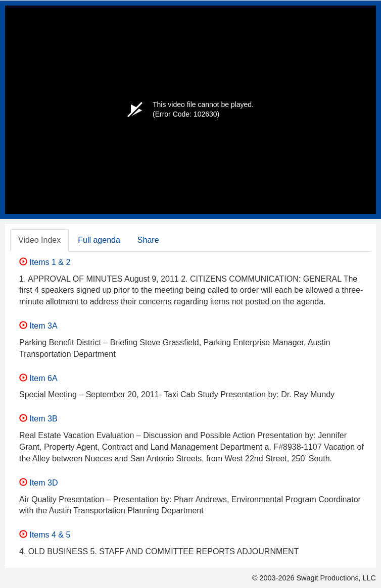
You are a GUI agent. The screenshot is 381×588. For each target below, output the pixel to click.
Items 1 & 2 (45, 262)
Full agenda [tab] (99, 240)
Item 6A (38, 378)
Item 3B (38, 419)
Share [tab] (148, 240)
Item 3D (38, 483)
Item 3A (38, 326)
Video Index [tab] (39, 240)
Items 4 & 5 (45, 535)
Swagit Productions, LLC (336, 578)
